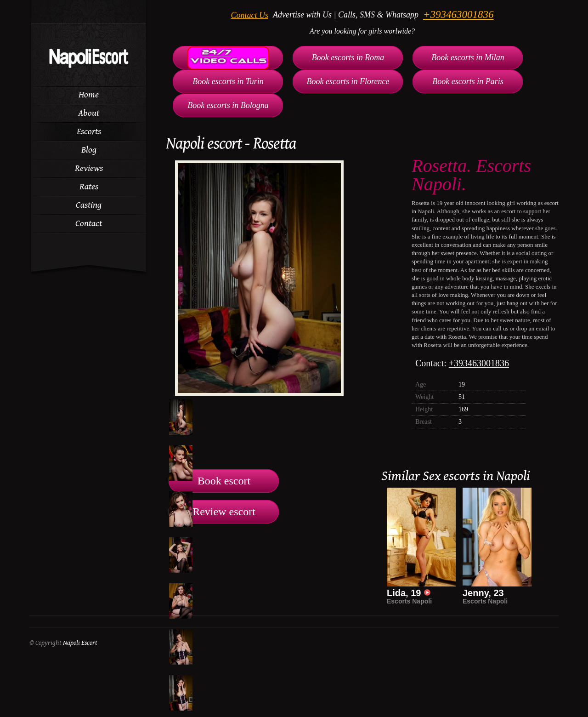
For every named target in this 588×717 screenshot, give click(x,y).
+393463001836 (458, 14)
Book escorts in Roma (348, 57)
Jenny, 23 (483, 593)
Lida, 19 (409, 593)
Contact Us (250, 15)
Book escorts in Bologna (228, 105)
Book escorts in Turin (228, 81)
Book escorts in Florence (348, 81)
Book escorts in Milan (468, 57)
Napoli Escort (80, 643)
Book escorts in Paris (468, 81)
